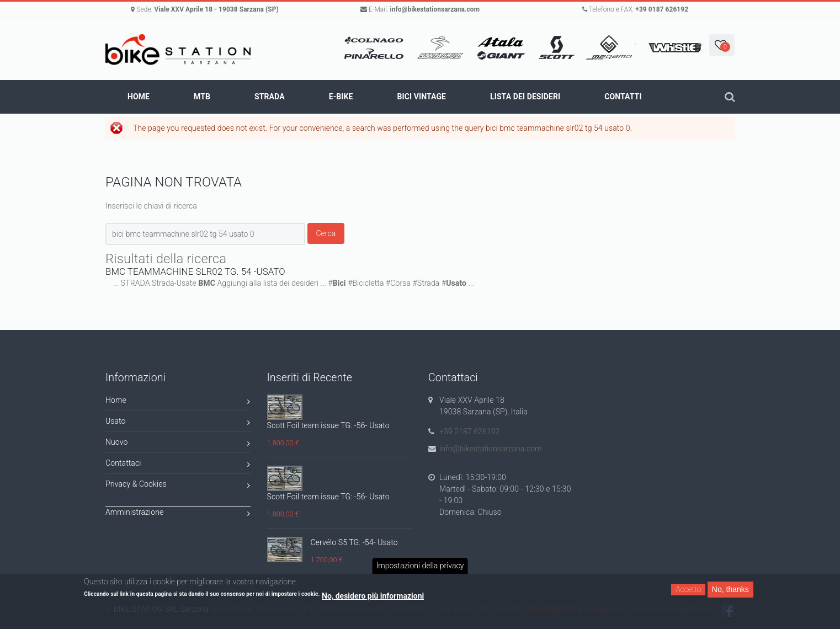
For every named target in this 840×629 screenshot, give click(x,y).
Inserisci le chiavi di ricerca (151, 206)
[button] (722, 45)
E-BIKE (341, 97)
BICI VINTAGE (421, 97)
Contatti (623, 97)
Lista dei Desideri (525, 97)
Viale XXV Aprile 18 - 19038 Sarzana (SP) (216, 9)
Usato (178, 423)
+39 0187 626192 (662, 9)
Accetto (688, 589)
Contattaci (178, 465)
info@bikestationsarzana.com (435, 9)
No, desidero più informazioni (373, 596)
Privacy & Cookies (178, 486)
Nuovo (178, 444)
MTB (202, 97)
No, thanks (730, 589)
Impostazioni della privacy (420, 566)
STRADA (270, 97)
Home (139, 97)
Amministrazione (178, 514)
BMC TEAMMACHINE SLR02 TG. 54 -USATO (195, 271)
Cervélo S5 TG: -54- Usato (354, 542)
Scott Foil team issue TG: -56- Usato (328, 425)
